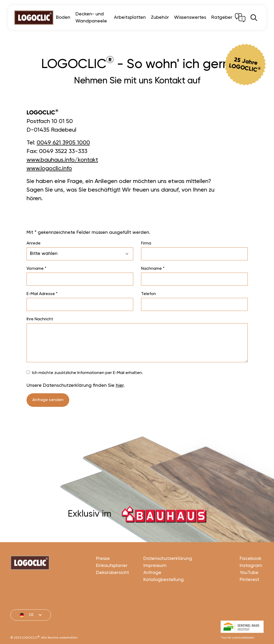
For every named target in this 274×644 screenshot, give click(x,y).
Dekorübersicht (113, 590)
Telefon (148, 294)
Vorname (36, 269)
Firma (146, 243)
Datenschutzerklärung (168, 576)
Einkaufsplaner (112, 583)
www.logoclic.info (49, 169)
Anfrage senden (48, 400)
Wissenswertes (190, 17)
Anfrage (152, 590)
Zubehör (160, 17)
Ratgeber (222, 17)
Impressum (155, 583)
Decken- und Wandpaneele (91, 18)
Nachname (153, 269)
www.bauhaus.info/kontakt (62, 160)
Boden (63, 17)
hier (120, 385)
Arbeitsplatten (130, 17)
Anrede (34, 243)
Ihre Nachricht (40, 319)
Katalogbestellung (164, 597)
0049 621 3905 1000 (63, 143)
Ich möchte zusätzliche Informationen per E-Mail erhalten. (87, 373)
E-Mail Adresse (42, 294)
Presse (103, 576)
